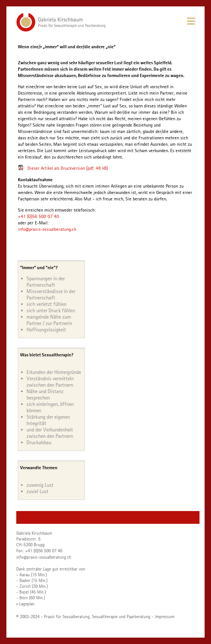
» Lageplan (25, 604)
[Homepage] (61, 30)
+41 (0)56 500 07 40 (38, 216)
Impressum (165, 617)
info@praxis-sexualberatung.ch (47, 229)
